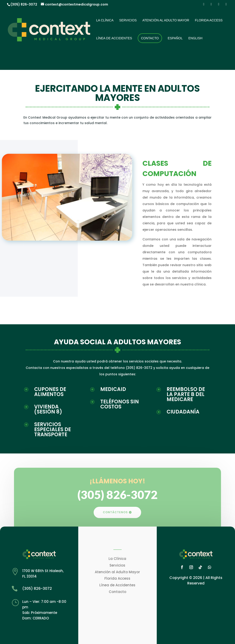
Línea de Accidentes (114, 38)
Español (175, 38)
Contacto (150, 38)
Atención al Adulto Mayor (166, 20)
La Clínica (105, 20)
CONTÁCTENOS (115, 512)
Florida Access (209, 20)
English (195, 38)
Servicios (128, 20)
